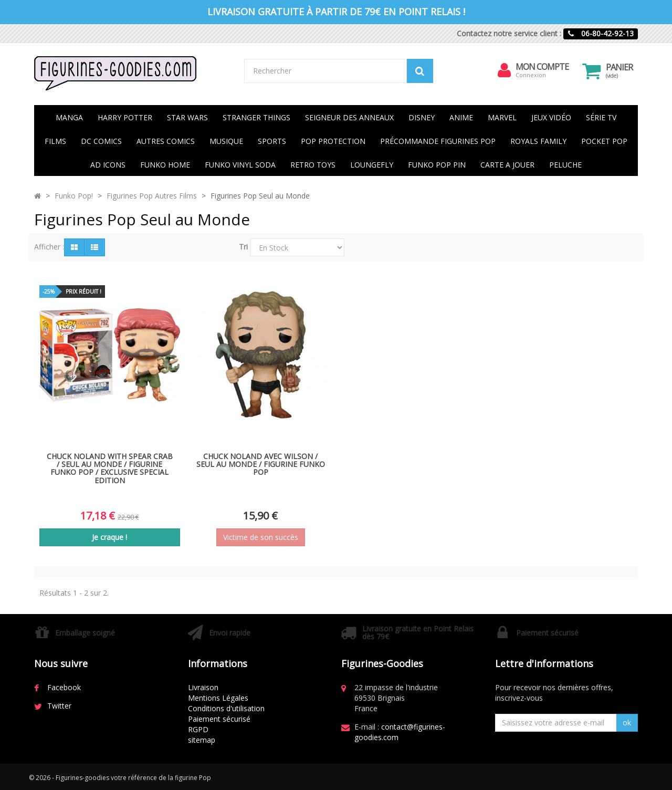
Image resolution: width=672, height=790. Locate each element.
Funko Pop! (74, 196)
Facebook (64, 687)
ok (627, 723)
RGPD (198, 729)
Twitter (59, 706)
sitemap (202, 740)
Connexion (531, 75)
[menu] (505, 70)
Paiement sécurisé (219, 719)
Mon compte (543, 67)
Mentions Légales (218, 698)
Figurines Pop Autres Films (152, 196)
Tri (243, 247)
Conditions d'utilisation (226, 708)
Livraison (203, 687)
